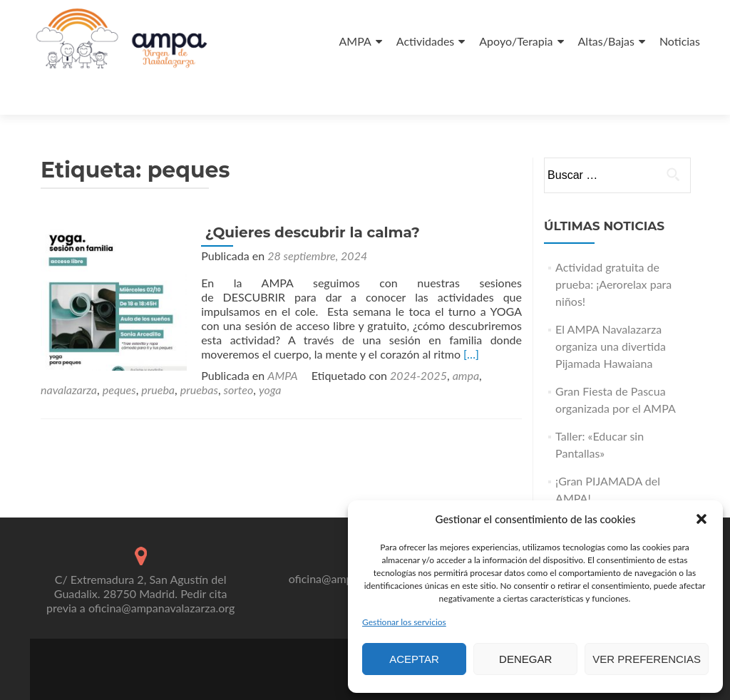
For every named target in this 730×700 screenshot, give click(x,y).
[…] (395, 314)
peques (402, 335)
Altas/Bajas (606, 41)
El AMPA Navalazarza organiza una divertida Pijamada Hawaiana (611, 306)
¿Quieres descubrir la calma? (307, 192)
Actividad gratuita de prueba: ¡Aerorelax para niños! (613, 244)
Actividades (425, 41)
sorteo (56, 350)
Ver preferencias (647, 659)
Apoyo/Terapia (516, 41)
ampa (305, 335)
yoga (87, 350)
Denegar (525, 659)
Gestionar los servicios (404, 622)
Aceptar (414, 659)
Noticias (680, 41)
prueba (442, 335)
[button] (701, 519)
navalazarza (353, 335)
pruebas (482, 335)
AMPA (355, 41)
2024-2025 (258, 335)
